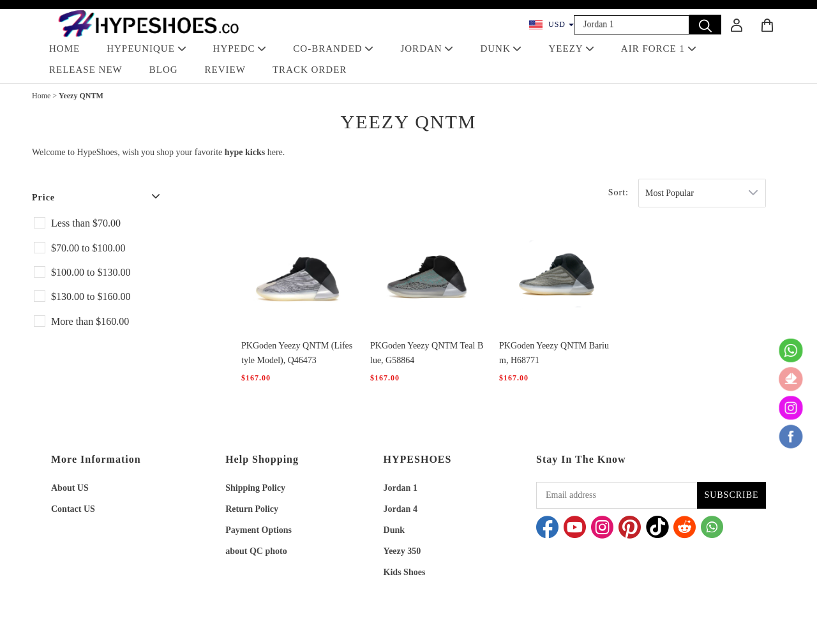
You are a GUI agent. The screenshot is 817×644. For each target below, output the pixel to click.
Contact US (73, 509)
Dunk (394, 530)
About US (70, 488)
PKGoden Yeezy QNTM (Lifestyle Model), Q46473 (297, 353)
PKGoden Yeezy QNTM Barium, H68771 (554, 353)
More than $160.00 (90, 321)
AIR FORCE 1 (659, 49)
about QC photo (256, 551)
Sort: (618, 192)
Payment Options (259, 530)
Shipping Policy (255, 488)
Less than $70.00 (86, 223)
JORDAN (427, 49)
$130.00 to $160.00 (91, 296)
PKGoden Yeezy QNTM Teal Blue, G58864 (427, 353)
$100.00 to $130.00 (91, 272)
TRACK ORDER (310, 70)
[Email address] (617, 495)
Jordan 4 (401, 509)
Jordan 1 (401, 488)
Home (41, 96)
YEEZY (571, 49)
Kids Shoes (405, 572)
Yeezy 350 (402, 551)
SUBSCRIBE (731, 495)
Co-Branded (333, 49)
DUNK (501, 49)
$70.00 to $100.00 (88, 248)
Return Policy (252, 509)
